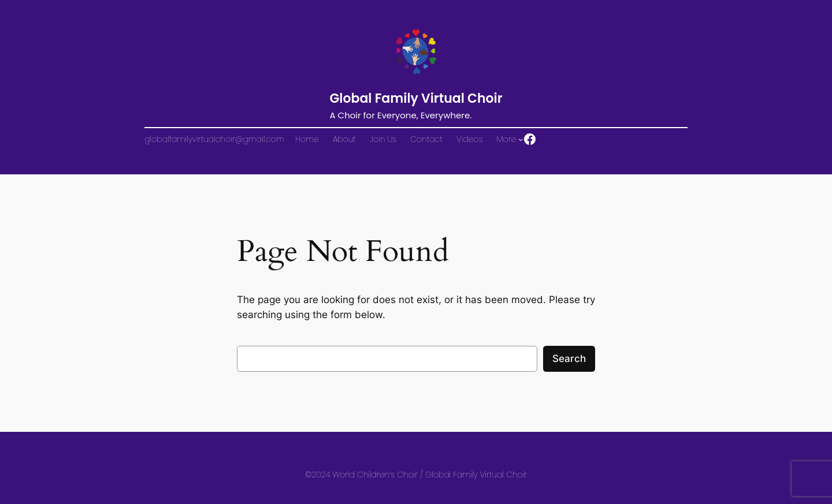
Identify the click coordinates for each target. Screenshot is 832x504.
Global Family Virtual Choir (416, 98)
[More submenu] (521, 139)
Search (569, 359)
